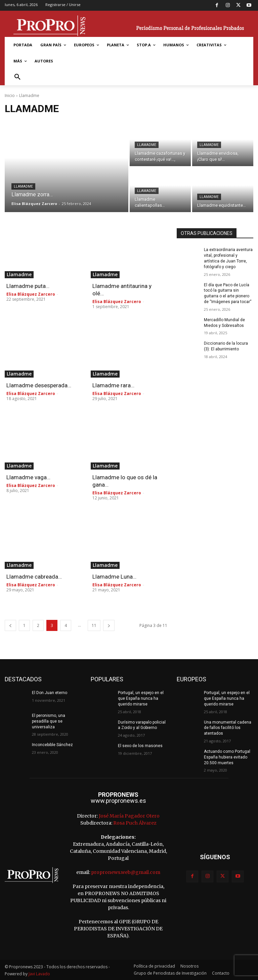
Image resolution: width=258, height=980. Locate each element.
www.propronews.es (118, 801)
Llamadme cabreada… (34, 577)
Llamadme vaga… (28, 477)
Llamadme (23, 186)
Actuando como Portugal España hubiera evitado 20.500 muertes (227, 757)
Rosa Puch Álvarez (135, 823)
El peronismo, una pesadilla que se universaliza (49, 721)
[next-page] (109, 625)
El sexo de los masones (140, 746)
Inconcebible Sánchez (52, 745)
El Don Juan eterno (50, 693)
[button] (17, 77)
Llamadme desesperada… (39, 385)
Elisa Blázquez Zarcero (31, 294)
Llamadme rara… (113, 385)
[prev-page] (10, 625)
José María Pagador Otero (129, 816)
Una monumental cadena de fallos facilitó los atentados (228, 728)
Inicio (10, 95)
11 (94, 625)
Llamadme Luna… (114, 577)
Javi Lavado (39, 974)
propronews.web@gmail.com (126, 872)
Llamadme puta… (28, 286)
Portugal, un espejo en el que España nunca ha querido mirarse (141, 698)
